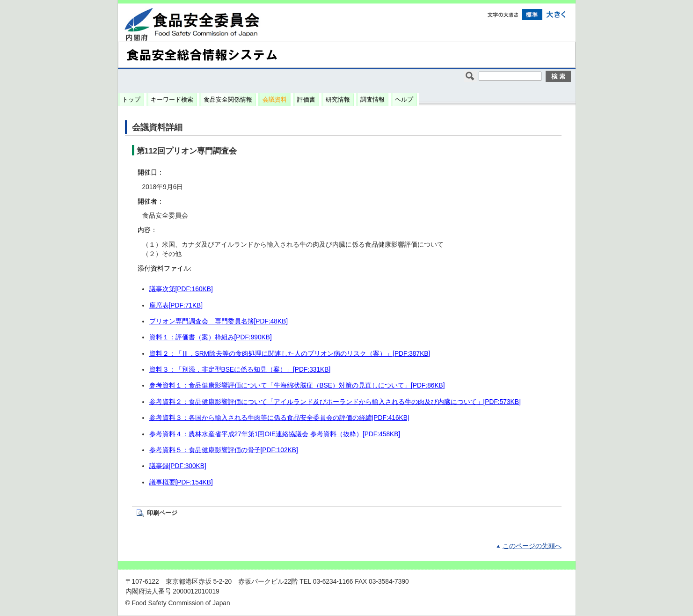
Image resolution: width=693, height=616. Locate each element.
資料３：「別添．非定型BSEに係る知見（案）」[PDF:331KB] (240, 370)
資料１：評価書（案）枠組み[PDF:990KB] (211, 337)
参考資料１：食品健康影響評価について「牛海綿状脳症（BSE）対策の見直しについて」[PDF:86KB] (297, 385)
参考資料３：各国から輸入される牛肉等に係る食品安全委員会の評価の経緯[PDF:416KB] (279, 418)
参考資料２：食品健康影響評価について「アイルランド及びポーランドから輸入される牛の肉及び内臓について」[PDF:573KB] (335, 402)
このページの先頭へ (532, 546)
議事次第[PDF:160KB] (181, 289)
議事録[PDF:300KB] (178, 466)
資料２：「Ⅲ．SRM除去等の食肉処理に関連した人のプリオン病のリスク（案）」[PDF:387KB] (290, 354)
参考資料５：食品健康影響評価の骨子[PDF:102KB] (224, 450)
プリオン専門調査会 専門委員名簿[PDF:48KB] (219, 321)
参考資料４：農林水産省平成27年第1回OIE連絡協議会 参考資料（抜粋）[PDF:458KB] (275, 434)
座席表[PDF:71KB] (176, 305)
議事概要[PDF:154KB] (181, 482)
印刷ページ (162, 513)
